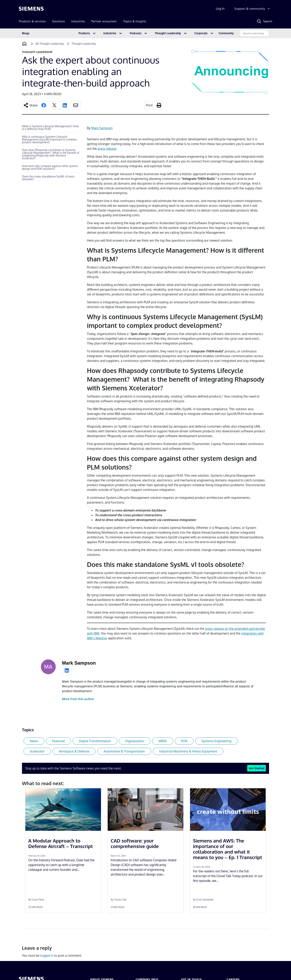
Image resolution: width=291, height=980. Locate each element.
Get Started (257, 768)
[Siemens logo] (31, 9)
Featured (58, 741)
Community (226, 33)
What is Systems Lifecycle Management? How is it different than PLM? (50, 128)
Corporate (201, 33)
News (34, 741)
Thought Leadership (168, 33)
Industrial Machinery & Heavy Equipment (188, 751)
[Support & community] (252, 9)
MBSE (163, 741)
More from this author (78, 699)
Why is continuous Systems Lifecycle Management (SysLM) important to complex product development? (49, 139)
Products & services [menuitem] (32, 21)
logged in (47, 955)
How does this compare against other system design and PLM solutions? (50, 167)
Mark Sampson (102, 128)
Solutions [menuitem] (58, 21)
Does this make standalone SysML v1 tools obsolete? (48, 178)
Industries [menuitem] (78, 21)
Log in (220, 9)
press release (107, 149)
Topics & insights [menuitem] (135, 21)
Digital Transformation (95, 741)
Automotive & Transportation (124, 751)
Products (84, 33)
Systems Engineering (216, 741)
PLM (184, 741)
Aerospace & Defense (74, 751)
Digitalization (135, 741)
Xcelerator (37, 751)
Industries (110, 33)
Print (149, 105)
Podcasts (136, 33)
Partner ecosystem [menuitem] (104, 21)
